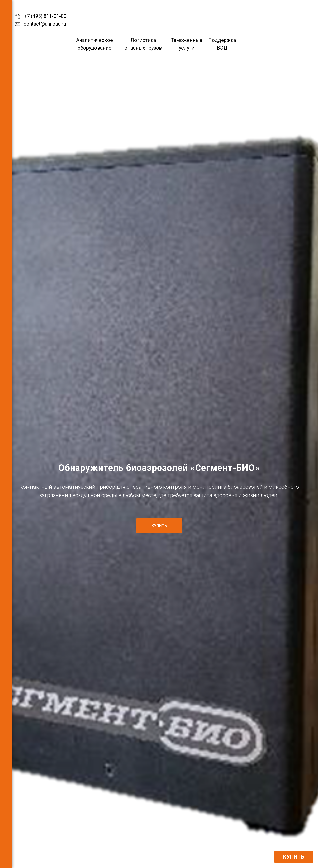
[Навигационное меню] (6, 7)
